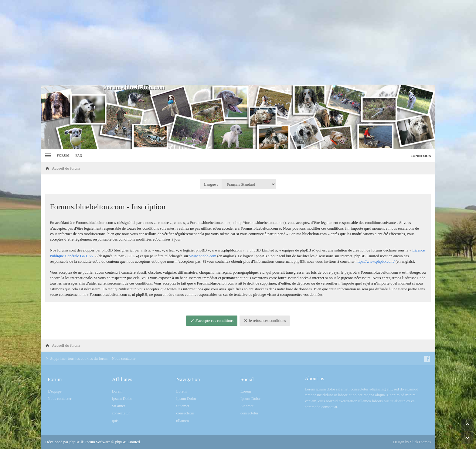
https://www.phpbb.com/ (375, 261)
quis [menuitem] (115, 421)
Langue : (211, 184)
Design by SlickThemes (412, 442)
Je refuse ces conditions (265, 321)
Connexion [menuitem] (421, 156)
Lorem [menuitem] (117, 391)
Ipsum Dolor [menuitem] (122, 398)
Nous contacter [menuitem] (124, 358)
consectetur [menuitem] (121, 413)
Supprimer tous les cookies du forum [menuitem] (77, 358)
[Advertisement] (238, 42)
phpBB (75, 442)
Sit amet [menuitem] (119, 406)
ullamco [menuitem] (182, 421)
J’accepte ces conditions (212, 321)
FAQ (79, 155)
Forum (63, 155)
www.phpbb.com (203, 256)
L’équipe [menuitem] (55, 391)
